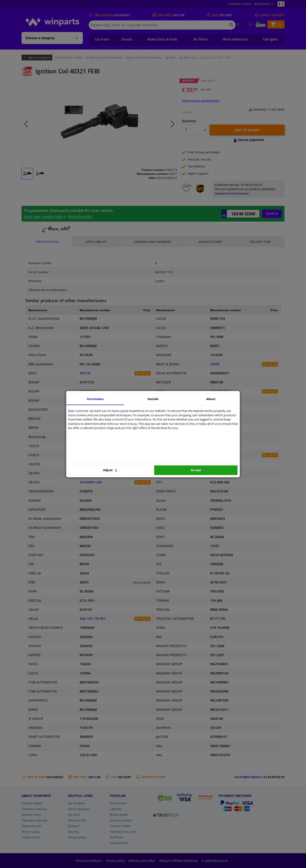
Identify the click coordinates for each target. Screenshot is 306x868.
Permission (95, 399)
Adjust (110, 470)
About (211, 399)
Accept (196, 470)
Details (153, 399)
